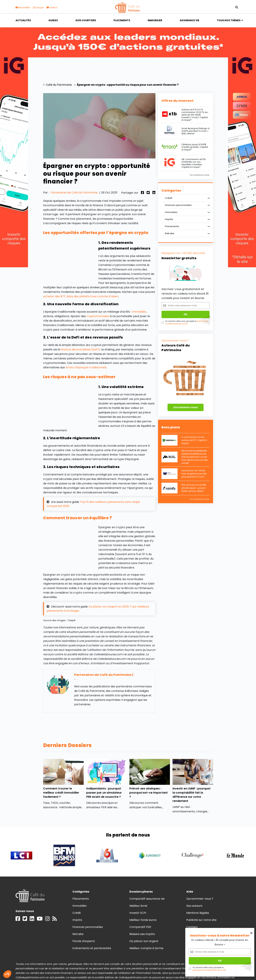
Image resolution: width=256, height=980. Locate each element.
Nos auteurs (194, 906)
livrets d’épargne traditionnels (86, 367)
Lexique (38, 8)
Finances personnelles (187, 205)
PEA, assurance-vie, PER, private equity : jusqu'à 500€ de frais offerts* (194, 488)
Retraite (187, 233)
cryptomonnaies (98, 316)
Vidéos (52, 8)
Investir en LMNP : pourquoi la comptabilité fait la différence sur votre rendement (191, 795)
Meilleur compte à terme (146, 948)
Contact (192, 927)
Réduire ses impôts (142, 934)
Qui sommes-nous (186, 407)
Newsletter (23, 8)
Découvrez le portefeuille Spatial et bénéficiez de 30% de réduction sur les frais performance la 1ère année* (195, 457)
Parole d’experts (84, 941)
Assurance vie (189, 20)
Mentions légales (198, 913)
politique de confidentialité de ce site (186, 322)
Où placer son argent (144, 941)
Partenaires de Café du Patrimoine (74, 193)
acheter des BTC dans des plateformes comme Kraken (81, 296)
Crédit (187, 198)
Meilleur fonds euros (143, 920)
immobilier (139, 312)
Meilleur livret (138, 906)
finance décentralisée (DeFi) (80, 349)
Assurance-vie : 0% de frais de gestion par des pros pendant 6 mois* (194, 474)
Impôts (187, 219)
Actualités (23, 20)
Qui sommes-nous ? (200, 899)
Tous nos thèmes (229, 20)
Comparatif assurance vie (147, 899)
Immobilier (155, 20)
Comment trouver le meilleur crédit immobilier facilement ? (61, 793)
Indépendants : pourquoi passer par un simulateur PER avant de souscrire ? (104, 793)
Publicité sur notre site (201, 920)
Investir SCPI (138, 913)
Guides (53, 20)
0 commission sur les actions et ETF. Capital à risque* (194, 440)
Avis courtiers (86, 20)
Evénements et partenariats (92, 948)
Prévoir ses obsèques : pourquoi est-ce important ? (149, 793)
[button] (7, 974)
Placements (122, 20)
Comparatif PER (140, 927)
